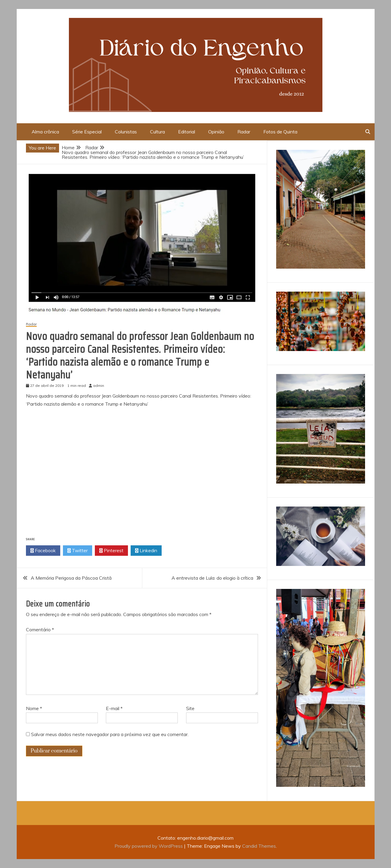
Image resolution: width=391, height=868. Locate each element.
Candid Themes (259, 846)
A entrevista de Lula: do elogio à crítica (212, 578)
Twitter (78, 551)
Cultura (157, 132)
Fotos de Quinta (280, 132)
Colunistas (126, 132)
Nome (34, 708)
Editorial (187, 132)
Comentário (40, 630)
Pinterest (111, 551)
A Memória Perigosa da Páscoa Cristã (71, 578)
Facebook (43, 551)
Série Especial (87, 132)
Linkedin (146, 551)
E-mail (114, 708)
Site (190, 708)
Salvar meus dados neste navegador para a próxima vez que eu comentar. (110, 734)
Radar (244, 132)
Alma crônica (45, 132)
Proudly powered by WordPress (149, 846)
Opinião (216, 132)
